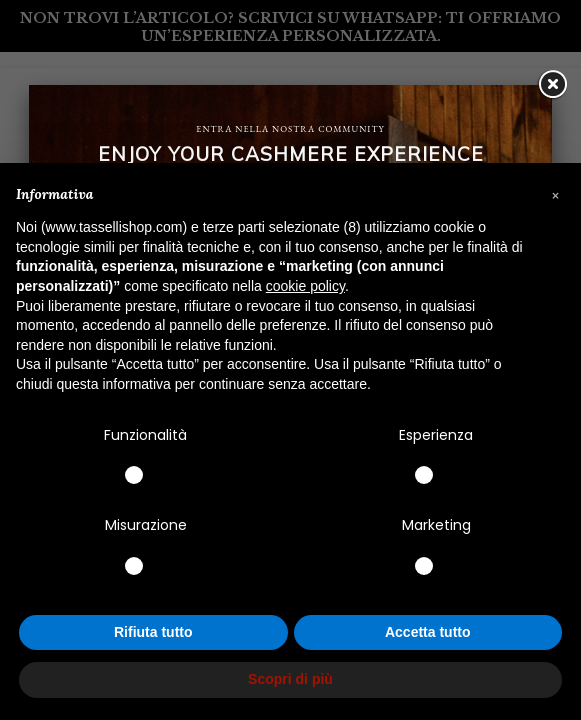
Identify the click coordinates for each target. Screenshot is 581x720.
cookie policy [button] (305, 286)
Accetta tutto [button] (428, 632)
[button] (555, 195)
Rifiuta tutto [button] (153, 632)
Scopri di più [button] (290, 679)
